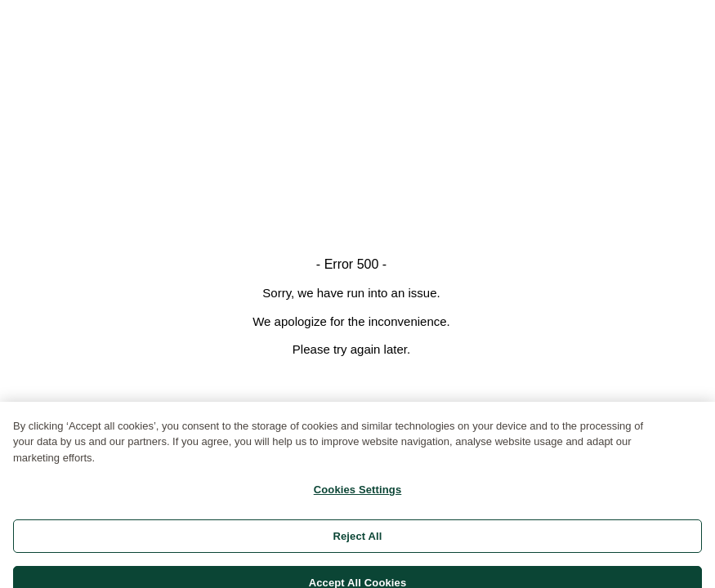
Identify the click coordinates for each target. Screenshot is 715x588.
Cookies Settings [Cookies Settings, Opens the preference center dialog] (358, 494)
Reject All (357, 540)
